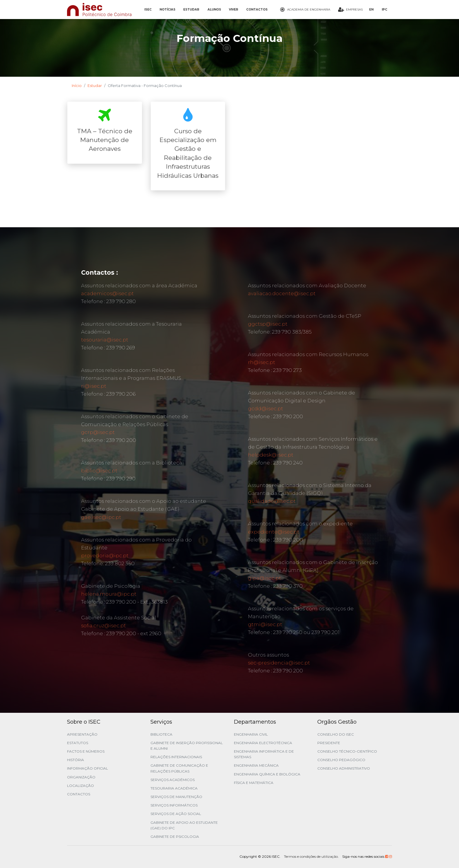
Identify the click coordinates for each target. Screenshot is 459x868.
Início (77, 86)
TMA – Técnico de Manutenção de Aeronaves (105, 140)
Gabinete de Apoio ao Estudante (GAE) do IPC (184, 825)
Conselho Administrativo (344, 768)
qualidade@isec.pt (272, 501)
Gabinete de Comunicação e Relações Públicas (179, 768)
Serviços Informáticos (174, 805)
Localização (81, 786)
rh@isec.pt (262, 362)
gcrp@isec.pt (98, 432)
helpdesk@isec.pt (271, 455)
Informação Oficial (88, 768)
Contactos (79, 794)
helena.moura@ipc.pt (109, 594)
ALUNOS (214, 10)
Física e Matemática (254, 783)
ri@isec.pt (94, 386)
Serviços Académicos (173, 780)
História (76, 760)
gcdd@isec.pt (266, 409)
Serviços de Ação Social (176, 814)
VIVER (234, 10)
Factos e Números (86, 751)
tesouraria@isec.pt (105, 340)
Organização (81, 777)
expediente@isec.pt (274, 532)
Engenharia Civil (251, 734)
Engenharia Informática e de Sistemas (264, 754)
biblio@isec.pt (99, 471)
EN (371, 10)
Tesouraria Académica (174, 788)
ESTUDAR (191, 10)
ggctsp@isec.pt (268, 324)
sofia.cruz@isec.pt (103, 626)
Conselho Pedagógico (341, 760)
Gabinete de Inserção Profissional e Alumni (187, 746)
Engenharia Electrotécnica (263, 743)
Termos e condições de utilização (311, 856)
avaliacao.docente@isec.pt (282, 293)
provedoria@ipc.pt (105, 556)
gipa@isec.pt (264, 578)
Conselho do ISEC (336, 734)
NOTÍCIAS (167, 10)
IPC (385, 10)
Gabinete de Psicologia (175, 837)
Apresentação (82, 734)
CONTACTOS (257, 10)
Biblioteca (161, 734)
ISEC (148, 10)
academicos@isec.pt (107, 293)
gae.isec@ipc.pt (101, 517)
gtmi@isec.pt (265, 624)
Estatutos (78, 743)
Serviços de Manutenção (176, 797)
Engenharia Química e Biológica (267, 774)
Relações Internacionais (176, 757)
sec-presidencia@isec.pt (279, 663)
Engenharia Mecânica (256, 765)
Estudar (95, 86)
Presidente (329, 743)
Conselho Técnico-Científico (347, 751)
